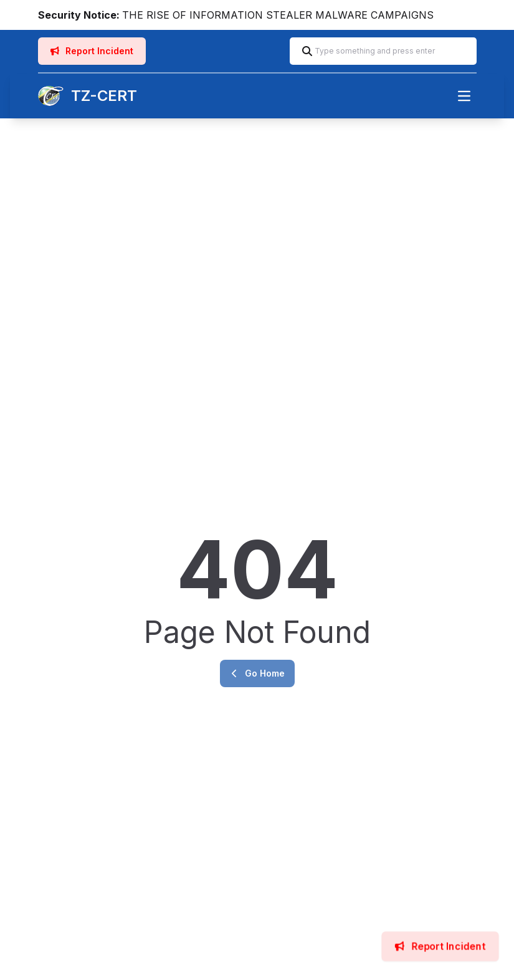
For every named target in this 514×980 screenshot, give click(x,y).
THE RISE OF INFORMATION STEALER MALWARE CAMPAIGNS (278, 15)
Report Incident (92, 51)
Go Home (257, 673)
